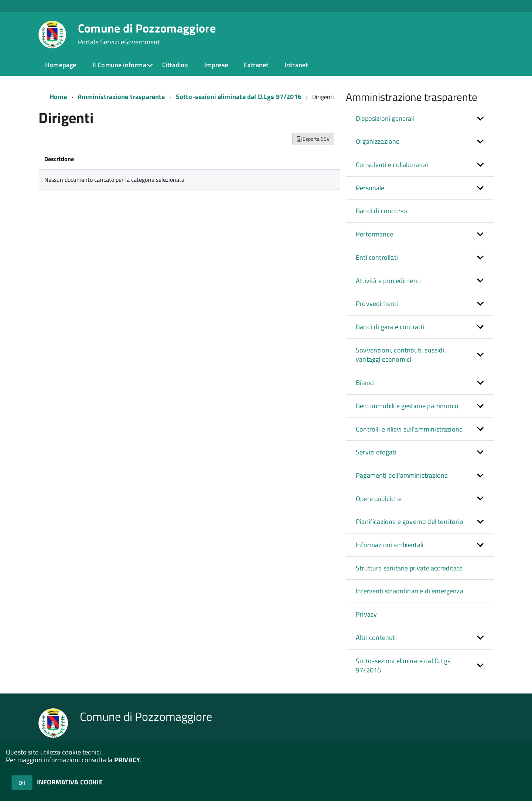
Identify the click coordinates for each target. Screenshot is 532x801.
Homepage (61, 65)
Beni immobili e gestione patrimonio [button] (407, 406)
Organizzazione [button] (378, 141)
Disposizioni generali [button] (385, 118)
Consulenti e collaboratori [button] (392, 165)
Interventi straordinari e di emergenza (410, 591)
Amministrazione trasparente (121, 97)
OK (22, 783)
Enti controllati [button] (377, 257)
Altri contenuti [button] (376, 638)
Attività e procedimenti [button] (388, 281)
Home (58, 97)
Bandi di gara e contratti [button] (390, 327)
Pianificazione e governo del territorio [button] (410, 521)
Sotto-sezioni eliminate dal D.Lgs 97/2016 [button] (403, 666)
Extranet (256, 65)
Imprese (216, 65)
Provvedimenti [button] (377, 304)
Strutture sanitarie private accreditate (409, 568)
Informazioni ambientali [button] (390, 545)
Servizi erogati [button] (376, 452)
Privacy (366, 614)
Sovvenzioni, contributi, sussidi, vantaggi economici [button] (401, 355)
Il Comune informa (119, 65)
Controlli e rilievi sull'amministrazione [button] (409, 429)
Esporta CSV (313, 139)
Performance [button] (374, 234)
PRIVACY (127, 760)
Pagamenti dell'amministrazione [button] (402, 475)
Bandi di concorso (381, 211)
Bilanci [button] (365, 383)
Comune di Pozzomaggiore (147, 34)
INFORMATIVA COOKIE (70, 782)
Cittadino (175, 65)
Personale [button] (370, 188)
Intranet (296, 65)
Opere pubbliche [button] (379, 499)
